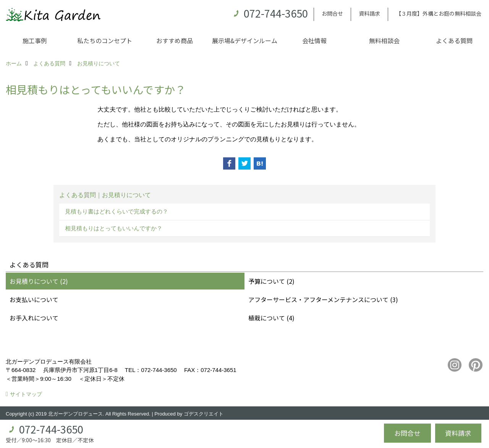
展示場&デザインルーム (245, 40)
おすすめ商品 (175, 40)
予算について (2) (271, 281)
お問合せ (332, 13)
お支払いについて (34, 299)
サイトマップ (26, 394)
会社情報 (314, 40)
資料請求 (369, 13)
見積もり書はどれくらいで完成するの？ (117, 211)
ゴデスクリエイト (204, 414)
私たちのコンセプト (105, 40)
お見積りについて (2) (39, 281)
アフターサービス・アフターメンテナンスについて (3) (323, 299)
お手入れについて (34, 318)
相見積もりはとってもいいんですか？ (114, 228)
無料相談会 (384, 40)
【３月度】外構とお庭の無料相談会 (439, 13)
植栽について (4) (271, 318)
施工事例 (35, 40)
